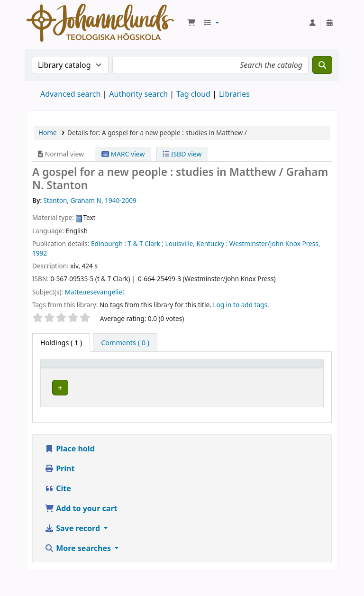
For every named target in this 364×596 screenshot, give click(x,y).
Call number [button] (247, 373)
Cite (58, 507)
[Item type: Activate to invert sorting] (73, 373)
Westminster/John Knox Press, (275, 243)
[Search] (322, 65)
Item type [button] (61, 378)
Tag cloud (193, 94)
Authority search (138, 94)
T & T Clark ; (146, 243)
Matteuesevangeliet (95, 292)
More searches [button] (79, 567)
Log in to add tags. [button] (241, 305)
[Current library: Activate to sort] (141, 373)
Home (48, 133)
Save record (73, 547)
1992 (40, 253)
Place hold (70, 467)
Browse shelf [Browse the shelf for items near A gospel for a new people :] (256, 405)
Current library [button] (135, 378)
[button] (191, 23)
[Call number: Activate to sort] (257, 373)
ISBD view (182, 154)
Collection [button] (197, 378)
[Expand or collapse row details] (304, 406)
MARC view (123, 154)
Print (59, 487)
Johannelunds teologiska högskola (132, 404)
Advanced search (70, 94)
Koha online (100, 23)
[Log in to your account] (312, 23)
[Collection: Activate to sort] (203, 373)
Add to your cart (81, 527)
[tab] (125, 343)
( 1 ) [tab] (61, 343)
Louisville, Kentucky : (197, 243)
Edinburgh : (109, 243)
